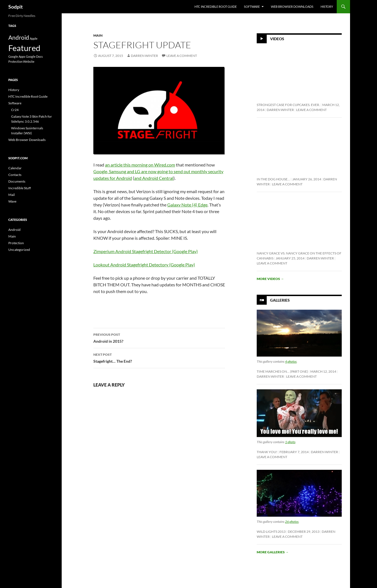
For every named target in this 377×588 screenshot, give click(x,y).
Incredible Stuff (20, 188)
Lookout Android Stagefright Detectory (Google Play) (144, 265)
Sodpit (16, 7)
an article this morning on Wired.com (140, 165)
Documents (17, 181)
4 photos (291, 361)
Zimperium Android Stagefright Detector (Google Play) (146, 251)
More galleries (273, 552)
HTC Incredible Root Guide (216, 7)
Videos (277, 39)
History (327, 7)
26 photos (292, 522)
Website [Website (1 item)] (29, 61)
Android (14, 230)
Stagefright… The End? (159, 357)
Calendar (15, 168)
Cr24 (15, 110)
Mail (12, 195)
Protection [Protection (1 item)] (15, 61)
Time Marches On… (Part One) (282, 371)
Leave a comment (182, 56)
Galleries (280, 300)
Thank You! (267, 452)
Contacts (15, 175)
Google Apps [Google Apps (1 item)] (17, 56)
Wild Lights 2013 (271, 532)
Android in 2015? (159, 337)
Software (252, 7)
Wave (12, 201)
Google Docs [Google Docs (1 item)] (34, 56)
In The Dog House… (273, 179)
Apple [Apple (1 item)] (34, 38)
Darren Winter (144, 56)
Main (98, 35)
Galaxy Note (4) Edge (187, 205)
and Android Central (154, 178)
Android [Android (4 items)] (19, 37)
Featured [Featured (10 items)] (24, 48)
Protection (16, 243)
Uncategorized (19, 250)
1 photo (290, 442)
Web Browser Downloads (292, 7)
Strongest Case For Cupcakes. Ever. (288, 105)
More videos (270, 279)
